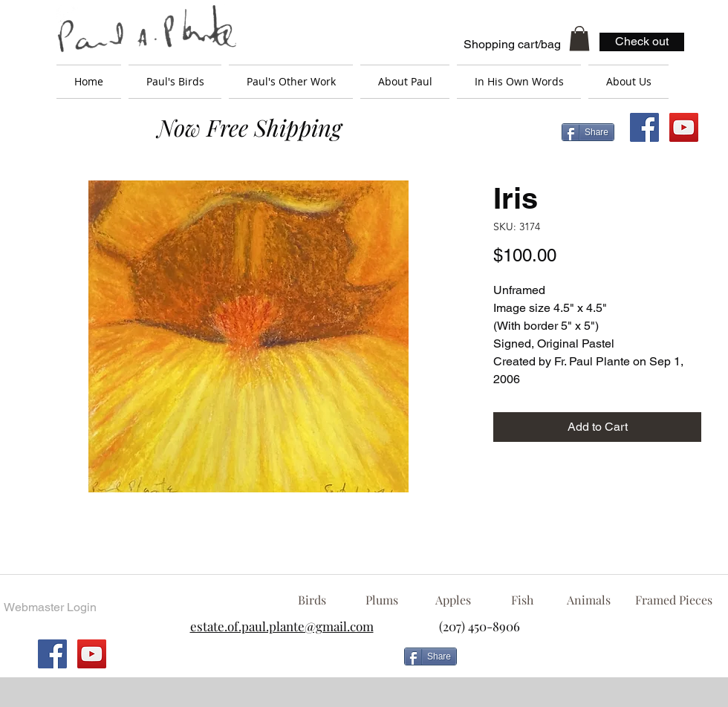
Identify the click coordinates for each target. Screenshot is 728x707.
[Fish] (522, 600)
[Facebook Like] (583, 662)
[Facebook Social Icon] (644, 127)
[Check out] (642, 42)
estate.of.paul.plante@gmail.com (282, 626)
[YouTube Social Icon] (684, 127)
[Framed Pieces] (673, 600)
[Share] (588, 132)
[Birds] (312, 600)
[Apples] (453, 600)
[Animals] (588, 600)
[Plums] (382, 600)
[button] (579, 38)
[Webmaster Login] (50, 607)
